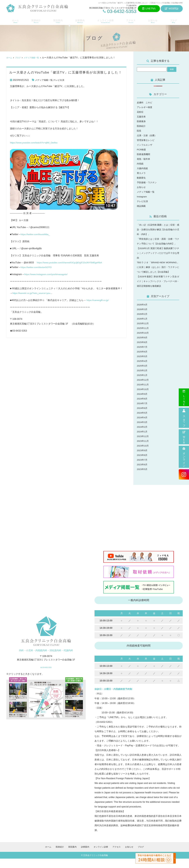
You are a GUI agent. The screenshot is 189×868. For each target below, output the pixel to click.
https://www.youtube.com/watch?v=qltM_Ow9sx (35, 143)
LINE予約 (149, 9)
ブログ (174, 21)
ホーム (15, 21)
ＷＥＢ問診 (184, 437)
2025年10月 (143, 342)
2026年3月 (142, 319)
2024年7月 (142, 413)
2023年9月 (142, 460)
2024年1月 (142, 441)
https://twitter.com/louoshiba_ (36, 234)
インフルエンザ (145, 145)
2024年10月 (143, 399)
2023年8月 (142, 464)
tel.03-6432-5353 (46, 676)
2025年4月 (142, 370)
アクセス (132, 21)
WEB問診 (172, 9)
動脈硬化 (142, 178)
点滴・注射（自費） (147, 135)
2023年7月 (142, 469)
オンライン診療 (184, 457)
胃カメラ (142, 173)
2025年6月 (142, 361)
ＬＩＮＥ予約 (184, 397)
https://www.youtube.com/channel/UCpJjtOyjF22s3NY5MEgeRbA (71, 263)
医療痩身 (142, 121)
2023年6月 (142, 474)
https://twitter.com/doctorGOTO (37, 267)
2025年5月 (142, 366)
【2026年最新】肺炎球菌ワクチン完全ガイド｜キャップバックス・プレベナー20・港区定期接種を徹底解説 (158, 291)
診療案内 (80, 21)
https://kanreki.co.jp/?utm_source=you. (32, 293)
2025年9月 (142, 347)
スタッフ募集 (184, 418)
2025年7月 (142, 356)
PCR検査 (142, 150)
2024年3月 (142, 432)
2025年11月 (143, 338)
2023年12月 (143, 446)
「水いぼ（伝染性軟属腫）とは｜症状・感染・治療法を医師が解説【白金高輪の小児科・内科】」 (158, 229)
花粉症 (140, 112)
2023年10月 (143, 455)
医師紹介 (35, 21)
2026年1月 (142, 328)
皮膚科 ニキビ (145, 103)
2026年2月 (142, 323)
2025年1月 (142, 385)
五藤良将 (142, 117)
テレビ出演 (60, 80)
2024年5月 (142, 422)
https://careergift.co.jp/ (98, 300)
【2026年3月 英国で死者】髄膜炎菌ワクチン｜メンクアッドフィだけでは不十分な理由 (158, 258)
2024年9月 (142, 403)
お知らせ (154, 21)
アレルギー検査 (145, 107)
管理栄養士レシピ (146, 140)
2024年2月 (142, 436)
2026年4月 (142, 314)
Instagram (142, 197)
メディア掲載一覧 (44, 80)
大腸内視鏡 (143, 168)
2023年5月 (142, 479)
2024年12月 (143, 389)
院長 (139, 131)
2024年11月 (143, 394)
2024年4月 (142, 427)
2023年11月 (143, 450)
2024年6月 (142, 417)
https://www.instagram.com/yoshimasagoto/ (47, 274)
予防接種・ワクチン (147, 182)
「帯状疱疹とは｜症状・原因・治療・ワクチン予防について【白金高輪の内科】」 (158, 244)
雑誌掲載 (142, 206)
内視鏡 (140, 164)
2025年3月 (142, 375)
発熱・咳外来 (144, 159)
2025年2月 (142, 380)
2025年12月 (143, 333)
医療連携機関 (144, 154)
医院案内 (57, 21)
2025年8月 (142, 352)
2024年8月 (142, 408)
